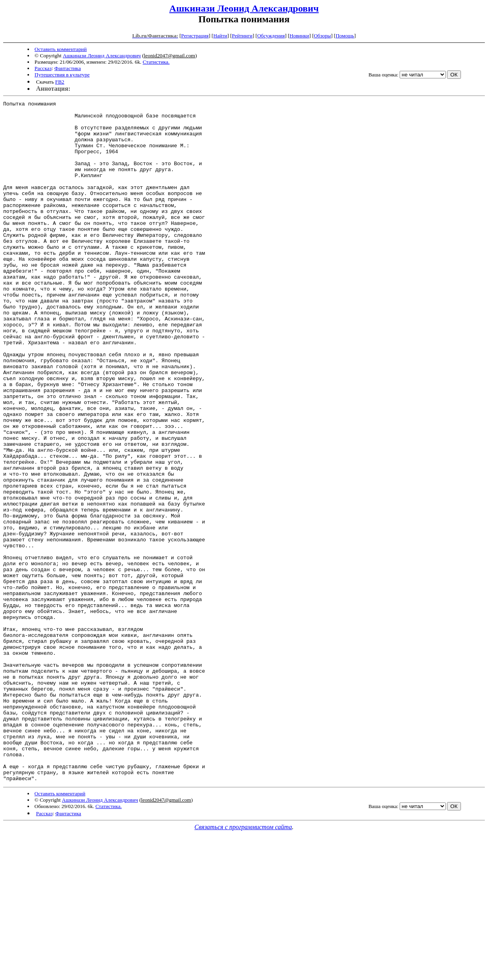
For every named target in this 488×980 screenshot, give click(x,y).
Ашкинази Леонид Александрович (244, 8)
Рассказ (43, 68)
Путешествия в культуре (62, 75)
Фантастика (68, 68)
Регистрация (195, 36)
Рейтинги (242, 36)
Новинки (299, 36)
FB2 (60, 82)
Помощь (345, 36)
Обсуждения (271, 36)
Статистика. (156, 62)
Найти (220, 36)
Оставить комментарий (61, 49)
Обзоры (322, 36)
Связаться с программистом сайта (243, 963)
